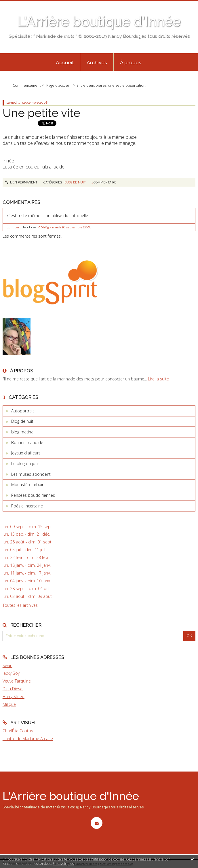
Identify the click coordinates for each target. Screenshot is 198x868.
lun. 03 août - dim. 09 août (27, 596)
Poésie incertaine (27, 506)
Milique (9, 704)
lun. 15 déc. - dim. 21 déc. (26, 534)
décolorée (29, 227)
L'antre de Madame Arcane (28, 739)
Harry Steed (14, 697)
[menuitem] (65, 62)
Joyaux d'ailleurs (26, 453)
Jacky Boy (11, 673)
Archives (97, 62)
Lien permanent (21, 182)
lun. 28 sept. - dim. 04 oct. (27, 589)
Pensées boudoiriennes (33, 495)
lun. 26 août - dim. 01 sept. (27, 542)
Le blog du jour (25, 464)
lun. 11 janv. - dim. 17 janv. (27, 573)
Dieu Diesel (13, 689)
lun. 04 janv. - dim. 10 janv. (27, 581)
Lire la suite (158, 379)
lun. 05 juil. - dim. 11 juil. (24, 550)
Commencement (27, 85)
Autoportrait (23, 411)
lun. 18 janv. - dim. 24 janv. (27, 565)
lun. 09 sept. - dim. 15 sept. (28, 527)
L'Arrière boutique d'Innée (99, 22)
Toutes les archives (20, 605)
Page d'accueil (58, 85)
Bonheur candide (27, 442)
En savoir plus (63, 864)
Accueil (65, 62)
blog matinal (23, 432)
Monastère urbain (28, 485)
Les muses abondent (31, 474)
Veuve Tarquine (17, 681)
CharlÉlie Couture (19, 731)
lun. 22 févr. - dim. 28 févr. (26, 558)
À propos (131, 62)
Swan (7, 665)
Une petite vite (41, 113)
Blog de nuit (75, 182)
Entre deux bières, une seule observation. (111, 85)
